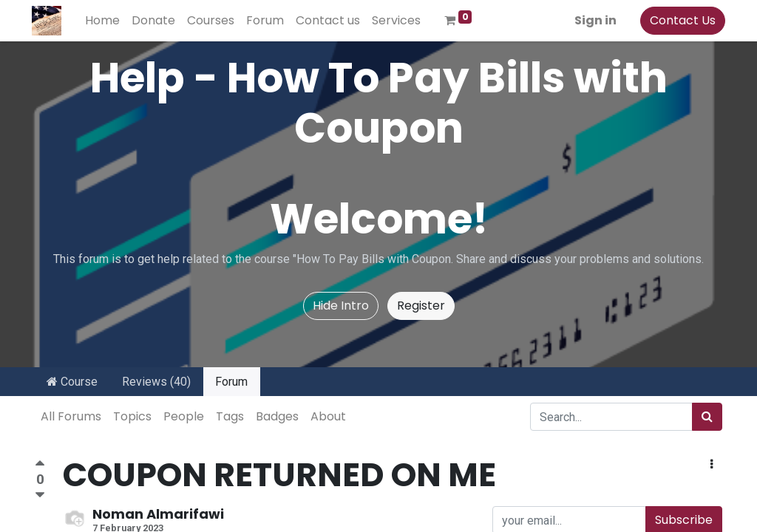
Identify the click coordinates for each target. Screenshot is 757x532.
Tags (230, 416)
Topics (132, 416)
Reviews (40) (156, 382)
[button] (712, 465)
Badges (277, 416)
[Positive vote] (40, 465)
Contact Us (680, 20)
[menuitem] (105, 21)
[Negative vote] (40, 495)
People (184, 416)
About (328, 416)
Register (421, 306)
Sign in (593, 20)
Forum (231, 382)
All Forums (71, 416)
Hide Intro (341, 306)
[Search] (707, 417)
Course (72, 382)
